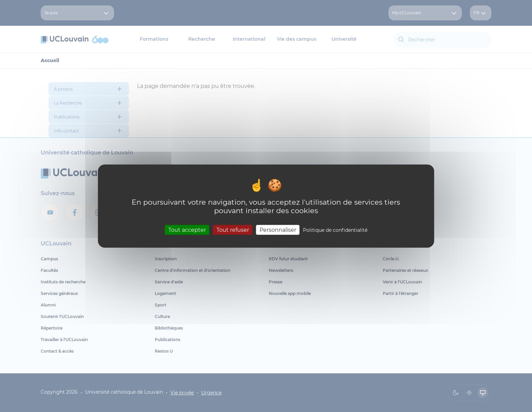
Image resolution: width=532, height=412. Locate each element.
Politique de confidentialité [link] (335, 230)
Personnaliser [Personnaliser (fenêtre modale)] (278, 230)
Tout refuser (233, 230)
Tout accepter (187, 230)
